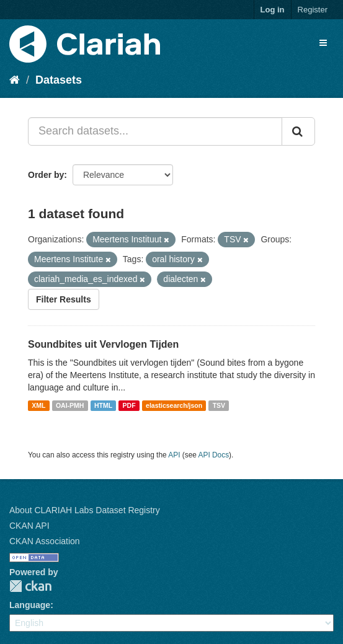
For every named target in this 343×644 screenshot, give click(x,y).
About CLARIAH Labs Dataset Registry (85, 510)
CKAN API (29, 526)
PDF (129, 405)
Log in (273, 10)
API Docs (214, 455)
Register (313, 10)
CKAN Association (45, 541)
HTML (103, 405)
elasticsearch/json (174, 405)
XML (38, 405)
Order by (46, 175)
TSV (219, 405)
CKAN (30, 586)
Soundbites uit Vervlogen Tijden (103, 344)
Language (30, 605)
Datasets (59, 80)
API (174, 455)
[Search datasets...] (155, 131)
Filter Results (64, 299)
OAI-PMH (70, 405)
